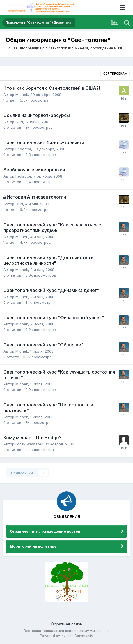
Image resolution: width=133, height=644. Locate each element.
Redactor (23, 149)
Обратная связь (66, 624)
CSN (19, 122)
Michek (22, 95)
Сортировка (115, 73)
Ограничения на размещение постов (45, 531)
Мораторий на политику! (34, 546)
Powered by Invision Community (66, 636)
